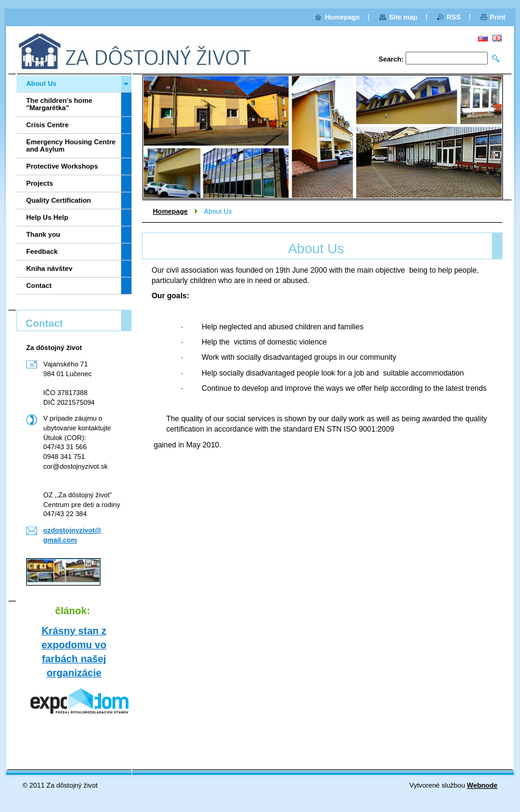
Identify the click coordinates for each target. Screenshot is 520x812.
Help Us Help (47, 217)
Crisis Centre (47, 125)
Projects (40, 183)
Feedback (42, 251)
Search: (391, 59)
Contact (39, 285)
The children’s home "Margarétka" (59, 104)
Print (498, 17)
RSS (454, 17)
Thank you (43, 234)
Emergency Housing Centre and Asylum (71, 145)
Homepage (170, 211)
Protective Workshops (62, 166)
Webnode (482, 785)
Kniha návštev (49, 268)
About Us (41, 83)
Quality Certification (58, 200)
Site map (403, 17)
